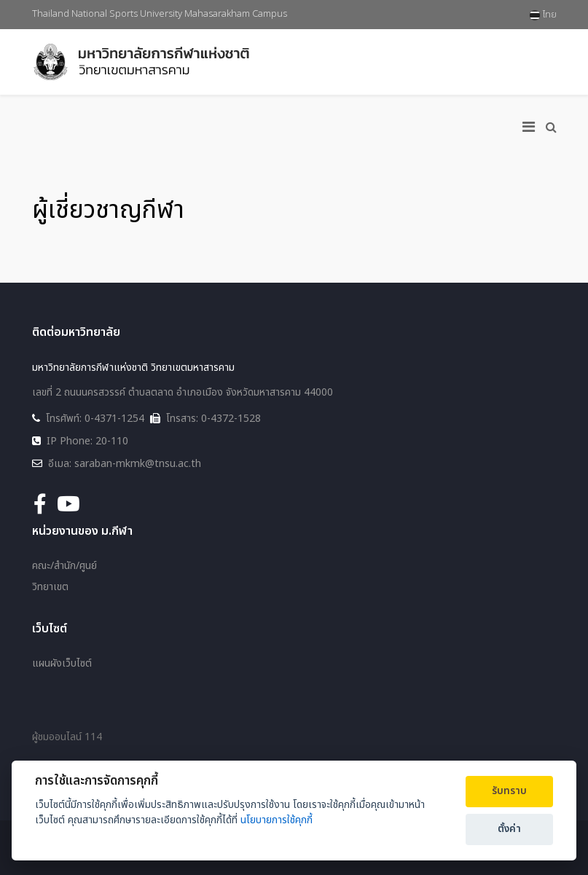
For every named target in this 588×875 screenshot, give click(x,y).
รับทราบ (509, 791)
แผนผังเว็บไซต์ (62, 664)
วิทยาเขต (50, 587)
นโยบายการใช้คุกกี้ (277, 820)
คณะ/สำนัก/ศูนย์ (64, 566)
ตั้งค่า (509, 829)
